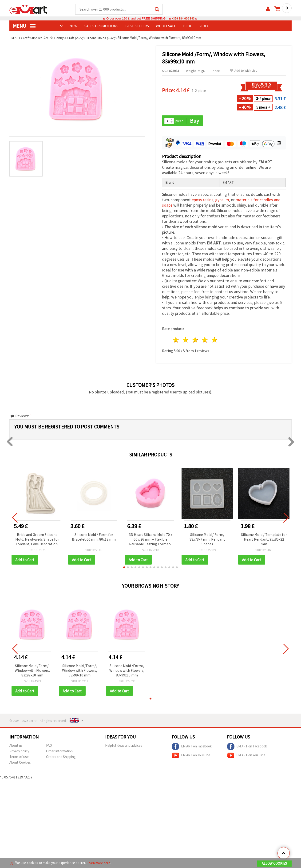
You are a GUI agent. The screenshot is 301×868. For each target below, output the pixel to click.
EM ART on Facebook (192, 747)
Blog (188, 26)
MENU (24, 26)
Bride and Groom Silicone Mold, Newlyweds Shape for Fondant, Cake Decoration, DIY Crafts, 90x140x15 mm (37, 540)
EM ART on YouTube (191, 756)
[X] (11, 863)
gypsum (222, 200)
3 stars (196, 340)
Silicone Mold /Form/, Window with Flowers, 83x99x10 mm (32, 671)
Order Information (59, 752)
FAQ (49, 746)
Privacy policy (19, 752)
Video (204, 26)
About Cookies (20, 763)
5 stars (215, 340)
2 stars (186, 340)
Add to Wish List (243, 71)
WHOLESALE (166, 26)
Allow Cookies (274, 864)
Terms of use (19, 758)
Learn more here (99, 863)
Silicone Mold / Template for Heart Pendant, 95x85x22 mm (264, 540)
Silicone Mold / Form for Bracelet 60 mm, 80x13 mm (94, 537)
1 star (176, 340)
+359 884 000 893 (183, 19)
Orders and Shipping (61, 758)
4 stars (205, 340)
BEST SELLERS (137, 26)
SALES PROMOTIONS (101, 26)
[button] (124, 568)
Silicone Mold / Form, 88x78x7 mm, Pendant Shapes (207, 540)
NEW (73, 26)
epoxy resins (202, 200)
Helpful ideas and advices (124, 746)
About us (16, 746)
